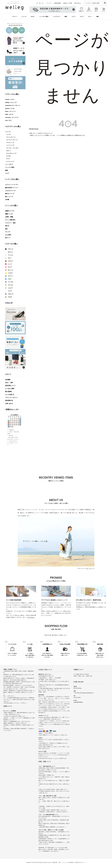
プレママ (8, 232)
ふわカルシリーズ (10, 191)
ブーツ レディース (11, 137)
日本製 (7, 200)
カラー (90, 17)
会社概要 (8, 380)
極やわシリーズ (10, 194)
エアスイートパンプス (12, 185)
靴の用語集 (8, 392)
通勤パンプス (9, 214)
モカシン (9, 151)
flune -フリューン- (11, 111)
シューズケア (9, 164)
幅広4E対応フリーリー (12, 188)
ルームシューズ (10, 161)
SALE (33, 17)
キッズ (8, 159)
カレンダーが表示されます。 (15, 441)
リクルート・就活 (10, 223)
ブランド (14, 17)
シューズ (24, 17)
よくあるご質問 (10, 389)
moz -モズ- (8, 120)
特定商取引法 (9, 400)
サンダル (9, 156)
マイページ (49, 3)
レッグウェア (56, 17)
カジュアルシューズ (11, 153)
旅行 (6, 229)
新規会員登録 (58, 3)
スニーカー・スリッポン (12, 148)
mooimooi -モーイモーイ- (13, 105)
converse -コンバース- (12, 117)
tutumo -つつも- (10, 108)
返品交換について (10, 386)
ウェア (73, 17)
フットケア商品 (10, 167)
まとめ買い (8, 235)
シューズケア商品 (44, 17)
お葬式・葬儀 (9, 217)
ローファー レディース (12, 140)
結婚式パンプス (10, 211)
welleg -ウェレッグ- (11, 102)
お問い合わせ (78, 3)
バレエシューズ (10, 143)
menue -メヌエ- (10, 99)
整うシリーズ (9, 197)
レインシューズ (10, 145)
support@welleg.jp (78, 702)
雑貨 (66, 17)
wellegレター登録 (68, 3)
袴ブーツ (8, 238)
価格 (97, 17)
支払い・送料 (9, 383)
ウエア (7, 173)
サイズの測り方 (10, 395)
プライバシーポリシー (12, 398)
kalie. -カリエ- (9, 114)
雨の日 (7, 226)
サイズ (82, 17)
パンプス (9, 135)
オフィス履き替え (10, 220)
